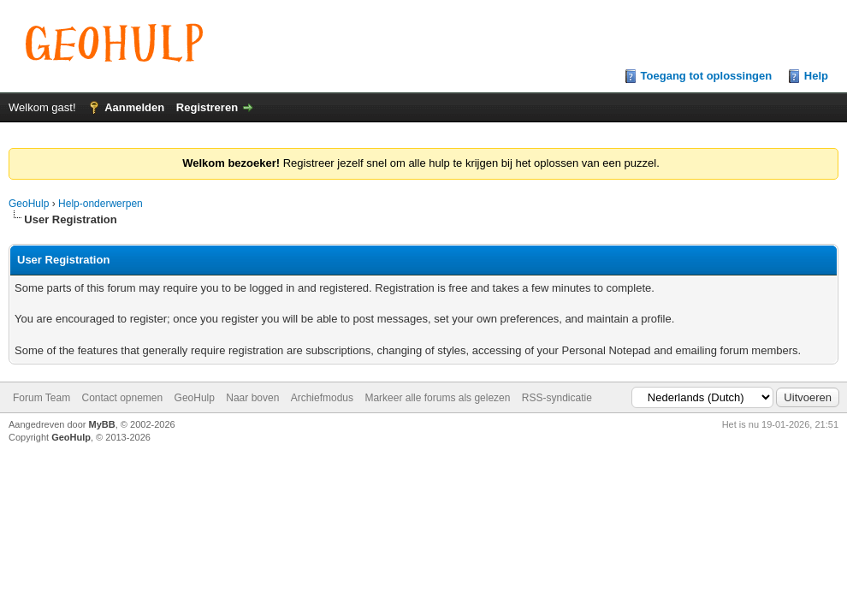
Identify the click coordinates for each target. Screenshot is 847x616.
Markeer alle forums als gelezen (437, 398)
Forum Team (41, 398)
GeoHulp (29, 204)
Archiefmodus (322, 398)
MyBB (102, 424)
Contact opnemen (122, 398)
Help (816, 76)
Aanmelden (134, 107)
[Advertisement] (423, 471)
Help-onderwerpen (101, 204)
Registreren (207, 107)
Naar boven (252, 398)
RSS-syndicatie (557, 398)
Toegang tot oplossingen (707, 76)
